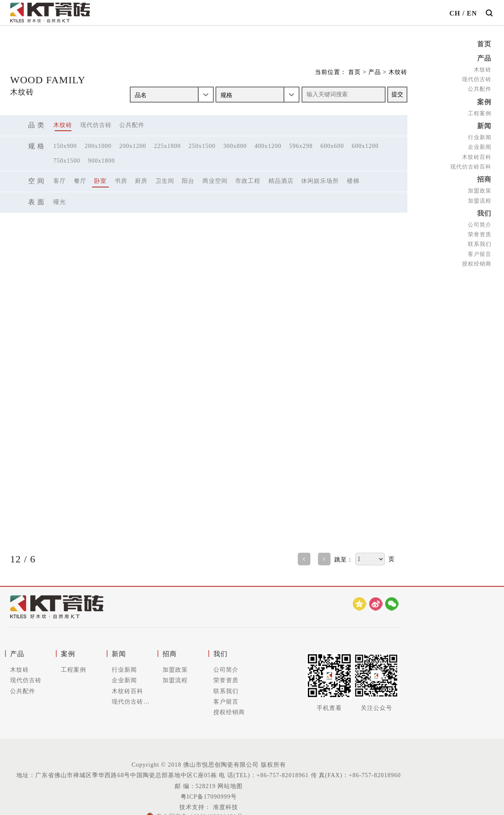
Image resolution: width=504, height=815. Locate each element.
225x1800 (168, 146)
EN (472, 13)
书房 (121, 181)
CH (455, 13)
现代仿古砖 (477, 79)
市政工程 (248, 181)
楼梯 (353, 181)
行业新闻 (480, 137)
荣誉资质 (480, 234)
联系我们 (480, 244)
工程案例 (480, 113)
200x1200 (133, 146)
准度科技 (224, 807)
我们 (484, 213)
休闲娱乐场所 (320, 181)
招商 (484, 179)
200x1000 (98, 146)
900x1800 (102, 161)
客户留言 (480, 254)
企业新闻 (480, 147)
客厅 (60, 181)
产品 (484, 58)
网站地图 (230, 786)
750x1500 (67, 161)
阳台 (188, 181)
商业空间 (215, 181)
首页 (484, 44)
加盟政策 (480, 191)
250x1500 (202, 146)
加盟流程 (480, 201)
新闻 (484, 126)
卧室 (100, 181)
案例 (484, 102)
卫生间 (165, 181)
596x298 (301, 146)
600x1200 (365, 146)
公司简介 (480, 225)
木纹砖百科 (477, 157)
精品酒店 (281, 181)
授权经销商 (477, 264)
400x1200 (268, 146)
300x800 (235, 146)
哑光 (60, 202)
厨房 (141, 181)
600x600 (332, 146)
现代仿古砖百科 (471, 167)
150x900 (65, 146)
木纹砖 (483, 70)
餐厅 (80, 181)
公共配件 (480, 89)
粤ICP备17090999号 (209, 797)
